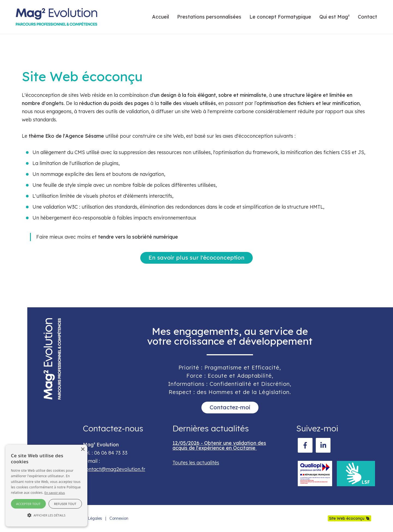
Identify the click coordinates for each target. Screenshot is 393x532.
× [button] (83, 450)
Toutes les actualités (196, 463)
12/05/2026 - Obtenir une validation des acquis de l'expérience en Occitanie (219, 445)
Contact (367, 17)
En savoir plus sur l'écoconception (196, 257)
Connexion (119, 518)
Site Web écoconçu (347, 518)
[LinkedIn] (323, 445)
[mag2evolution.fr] (57, 17)
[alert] (46, 486)
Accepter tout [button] (28, 504)
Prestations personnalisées (209, 17)
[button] (46, 515)
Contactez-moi (230, 407)
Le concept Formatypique (280, 17)
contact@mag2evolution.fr (114, 469)
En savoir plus (55, 493)
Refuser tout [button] (65, 504)
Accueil (160, 17)
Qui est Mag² (334, 17)
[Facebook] (305, 445)
